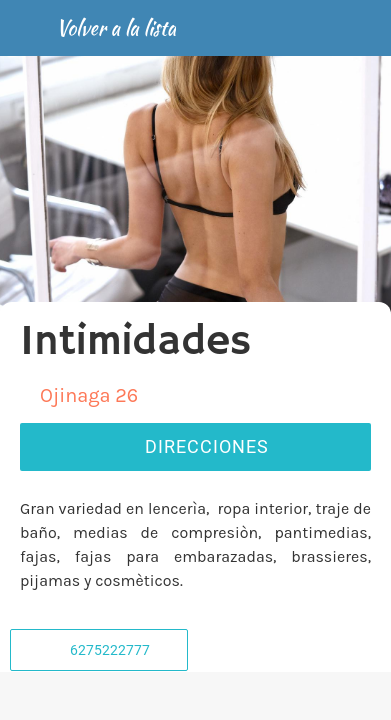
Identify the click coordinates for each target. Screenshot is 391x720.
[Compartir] (195, 696)
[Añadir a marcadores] (315, 696)
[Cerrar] (28, 28)
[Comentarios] (76, 696)
